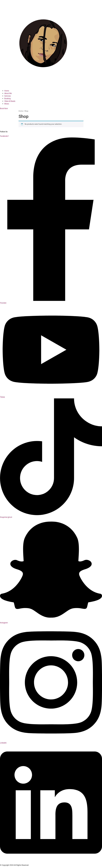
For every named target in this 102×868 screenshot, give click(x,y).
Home (21, 111)
